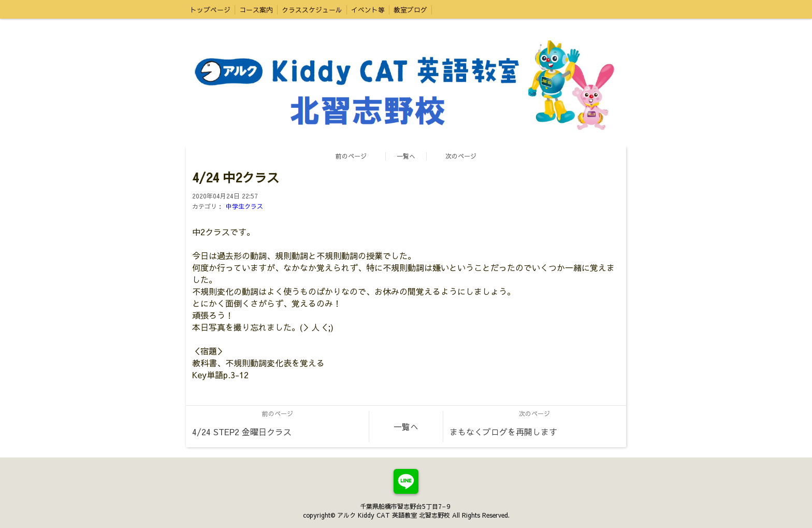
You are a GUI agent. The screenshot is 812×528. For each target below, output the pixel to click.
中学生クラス (244, 206)
